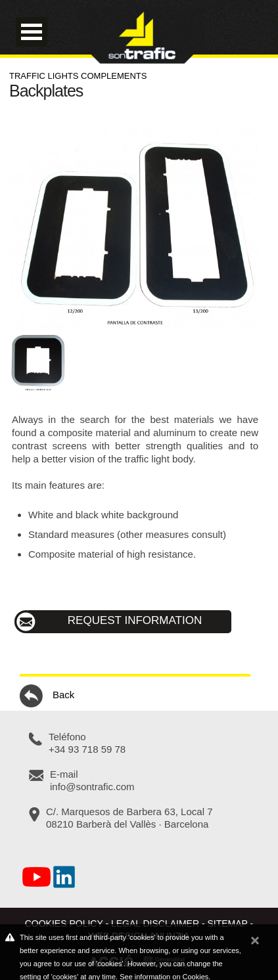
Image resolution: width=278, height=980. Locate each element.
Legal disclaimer (155, 924)
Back (47, 696)
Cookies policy (64, 924)
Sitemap (228, 924)
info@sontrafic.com (92, 787)
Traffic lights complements (78, 76)
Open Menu (32, 32)
